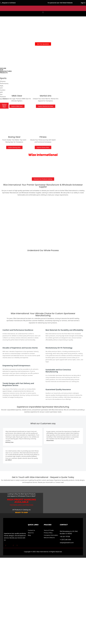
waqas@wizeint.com (67, 543)
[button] (43, 12)
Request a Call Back (9, 3)
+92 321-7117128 (65, 537)
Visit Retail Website (66, 3)
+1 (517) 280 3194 (65, 540)
